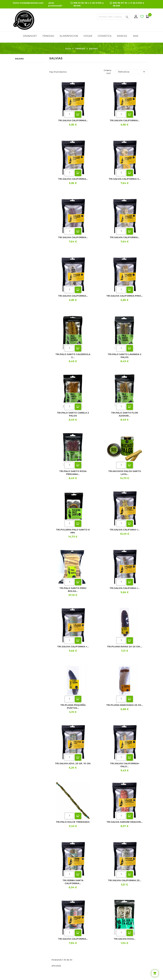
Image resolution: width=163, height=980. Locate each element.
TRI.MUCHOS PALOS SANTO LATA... (125, 473)
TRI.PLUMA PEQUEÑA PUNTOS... (73, 706)
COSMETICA (105, 36)
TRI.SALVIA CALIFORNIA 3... (125, 179)
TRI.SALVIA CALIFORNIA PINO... (125, 296)
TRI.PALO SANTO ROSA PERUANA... (73, 473)
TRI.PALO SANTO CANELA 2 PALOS (73, 414)
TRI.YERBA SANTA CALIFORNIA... (73, 882)
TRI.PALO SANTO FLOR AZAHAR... (125, 414)
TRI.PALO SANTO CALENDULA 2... (73, 356)
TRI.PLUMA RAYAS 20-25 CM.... (125, 647)
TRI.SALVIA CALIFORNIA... (73, 120)
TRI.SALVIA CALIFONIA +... (125, 530)
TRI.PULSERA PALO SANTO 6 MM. (73, 531)
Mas (136, 36)
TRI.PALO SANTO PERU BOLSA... (73, 590)
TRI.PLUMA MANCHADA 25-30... (125, 705)
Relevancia (132, 72)
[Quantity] (69, 114)
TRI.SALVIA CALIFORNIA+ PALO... (125, 765)
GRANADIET (30, 36)
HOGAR (88, 36)
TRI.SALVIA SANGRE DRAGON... (125, 822)
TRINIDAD (48, 36)
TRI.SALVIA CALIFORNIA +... (73, 647)
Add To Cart (78, 114)
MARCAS (122, 36)
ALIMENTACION (69, 36)
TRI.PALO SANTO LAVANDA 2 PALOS (125, 356)
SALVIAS (19, 59)
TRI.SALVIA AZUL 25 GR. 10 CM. (73, 763)
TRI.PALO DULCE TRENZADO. (73, 822)
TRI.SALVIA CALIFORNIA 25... (125, 880)
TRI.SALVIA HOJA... (125, 939)
